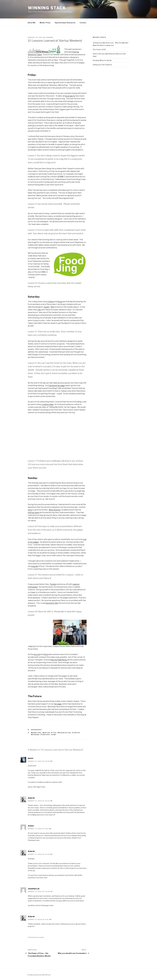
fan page (58, 704)
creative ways (48, 404)
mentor (46, 733)
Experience (36, 730)
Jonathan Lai (34, 889)
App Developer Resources (65, 23)
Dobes (51, 302)
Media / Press (45, 23)
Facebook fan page (57, 386)
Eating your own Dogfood (102, 65)
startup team (33, 513)
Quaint (47, 307)
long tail (34, 566)
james (31, 758)
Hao (39, 310)
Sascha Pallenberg (59, 660)
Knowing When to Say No (102, 60)
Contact (83, 23)
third (46, 654)
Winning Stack (47, 8)
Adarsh (50, 37)
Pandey (53, 584)
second (37, 654)
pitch (54, 733)
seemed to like (52, 603)
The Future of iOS (99, 49)
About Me (32, 23)
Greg (60, 302)
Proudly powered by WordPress (39, 975)
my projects (70, 96)
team (53, 735)
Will (52, 307)
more (30, 510)
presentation (64, 733)
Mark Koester (55, 510)
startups (45, 735)
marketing (36, 733)
